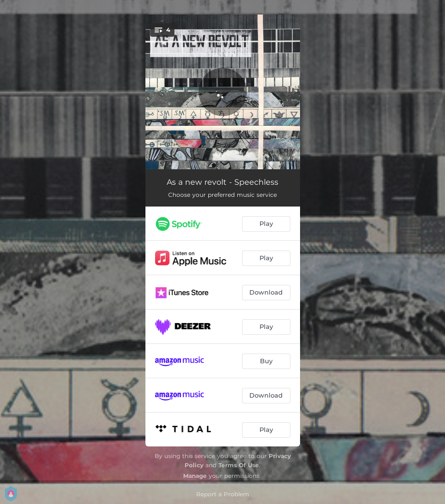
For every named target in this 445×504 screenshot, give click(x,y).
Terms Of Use (239, 465)
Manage (195, 476)
